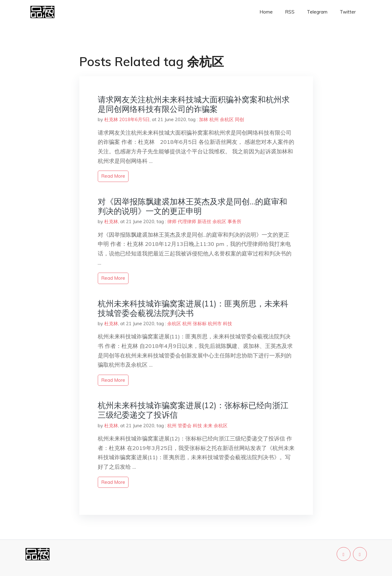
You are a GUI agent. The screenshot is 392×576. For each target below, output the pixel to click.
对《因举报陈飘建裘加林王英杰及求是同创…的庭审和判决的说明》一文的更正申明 (192, 206)
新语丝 (204, 221)
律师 (172, 221)
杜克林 (111, 221)
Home (266, 12)
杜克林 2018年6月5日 (127, 119)
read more (113, 176)
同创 (240, 119)
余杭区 (227, 119)
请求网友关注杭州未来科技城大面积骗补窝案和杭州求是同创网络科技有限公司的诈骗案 (194, 104)
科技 (228, 324)
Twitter (348, 12)
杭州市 (215, 324)
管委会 (185, 426)
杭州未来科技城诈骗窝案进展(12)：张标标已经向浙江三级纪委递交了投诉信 (193, 410)
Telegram (317, 12)
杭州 (214, 119)
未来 (208, 426)
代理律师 (187, 221)
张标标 (200, 324)
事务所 (234, 221)
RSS (290, 12)
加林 (204, 119)
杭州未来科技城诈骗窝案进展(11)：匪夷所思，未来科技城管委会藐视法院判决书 (193, 308)
